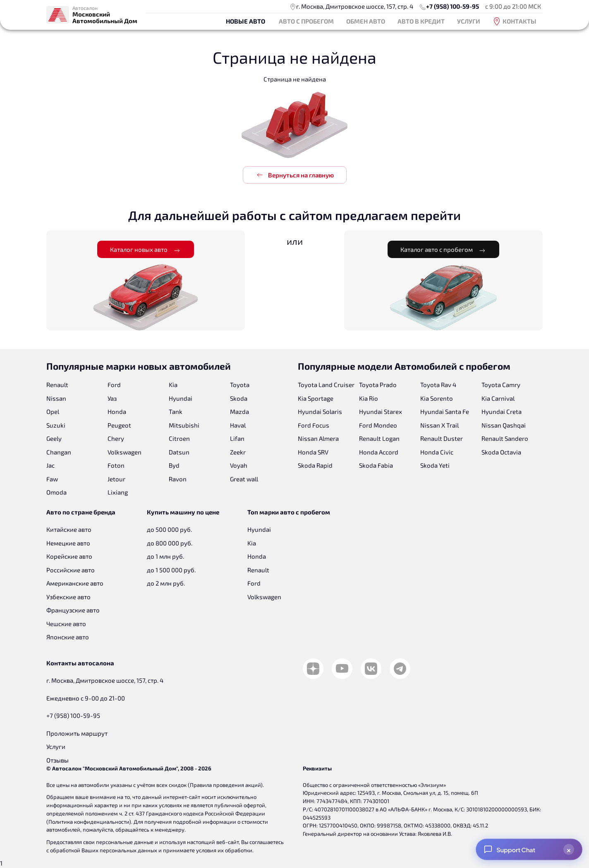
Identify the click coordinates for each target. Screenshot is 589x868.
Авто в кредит (421, 21)
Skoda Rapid (315, 465)
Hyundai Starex (381, 411)
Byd (174, 465)
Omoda (56, 492)
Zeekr (238, 452)
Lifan (237, 438)
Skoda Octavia (501, 452)
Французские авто (73, 610)
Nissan (56, 398)
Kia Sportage (316, 398)
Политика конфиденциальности (89, 822)
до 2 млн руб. (166, 583)
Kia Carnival (498, 398)
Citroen (179, 438)
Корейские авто (69, 556)
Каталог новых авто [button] (146, 250)
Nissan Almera (318, 438)
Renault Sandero (505, 438)
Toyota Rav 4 (438, 385)
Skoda (239, 398)
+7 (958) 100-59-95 (453, 6)
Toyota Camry (501, 385)
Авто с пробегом (306, 21)
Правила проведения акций (225, 785)
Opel (53, 411)
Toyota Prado (378, 385)
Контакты (515, 22)
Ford (114, 385)
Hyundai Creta (502, 411)
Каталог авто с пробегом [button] (443, 250)
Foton (116, 465)
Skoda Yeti (435, 465)
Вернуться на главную (295, 175)
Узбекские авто (68, 597)
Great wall (244, 479)
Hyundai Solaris (320, 411)
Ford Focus (314, 425)
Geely (54, 438)
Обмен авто (366, 21)
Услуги (469, 21)
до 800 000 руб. (170, 543)
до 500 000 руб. (169, 529)
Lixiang (118, 492)
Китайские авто (69, 529)
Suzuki (56, 425)
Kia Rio (369, 398)
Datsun (179, 452)
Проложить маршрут (77, 733)
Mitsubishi (184, 425)
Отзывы (57, 760)
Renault (57, 385)
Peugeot (119, 425)
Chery (116, 438)
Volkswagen (125, 452)
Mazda (239, 411)
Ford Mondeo (378, 425)
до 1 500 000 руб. (171, 570)
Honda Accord (379, 452)
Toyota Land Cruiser (326, 385)
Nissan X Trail (439, 425)
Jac (50, 465)
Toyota (240, 385)
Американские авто (75, 583)
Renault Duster (442, 438)
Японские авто (68, 637)
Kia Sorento (437, 398)
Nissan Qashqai (504, 425)
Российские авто (71, 570)
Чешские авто (66, 624)
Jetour (116, 479)
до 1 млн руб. (165, 556)
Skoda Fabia (376, 465)
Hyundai (181, 398)
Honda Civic (437, 452)
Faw (52, 479)
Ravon (178, 479)
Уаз (112, 398)
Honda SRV (313, 452)
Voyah (239, 465)
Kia (173, 385)
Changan (59, 452)
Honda (117, 411)
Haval (238, 425)
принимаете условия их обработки (208, 850)
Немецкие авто (68, 543)
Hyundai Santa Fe (445, 411)
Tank (176, 411)
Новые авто (245, 21)
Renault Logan (379, 438)
